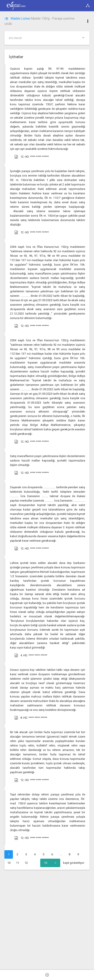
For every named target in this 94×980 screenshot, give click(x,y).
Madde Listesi (18, 18)
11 (18, 863)
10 (9, 863)
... (61, 854)
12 (26, 863)
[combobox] (50, 863)
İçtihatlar (16, 57)
